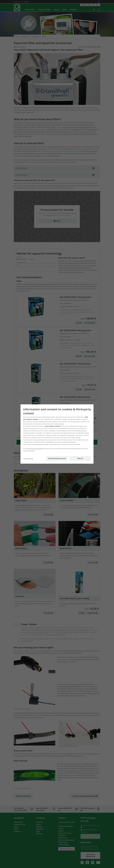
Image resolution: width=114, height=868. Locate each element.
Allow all (80, 458)
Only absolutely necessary (57, 458)
